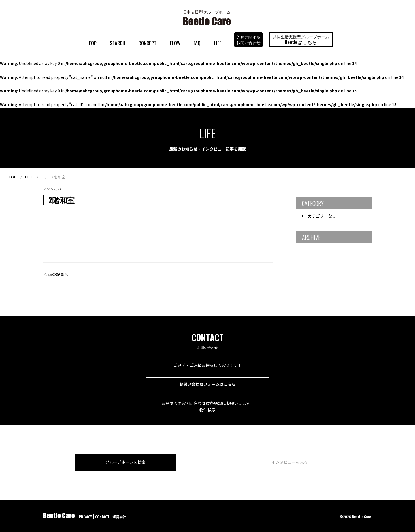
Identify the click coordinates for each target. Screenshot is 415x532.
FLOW (175, 43)
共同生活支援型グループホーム (301, 39)
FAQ (197, 43)
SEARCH (118, 43)
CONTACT (102, 517)
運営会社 (119, 517)
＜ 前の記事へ (56, 274)
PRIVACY (85, 517)
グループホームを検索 (126, 462)
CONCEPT (147, 43)
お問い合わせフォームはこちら (207, 384)
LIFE (218, 43)
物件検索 (207, 410)
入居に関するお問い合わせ (248, 40)
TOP (93, 43)
